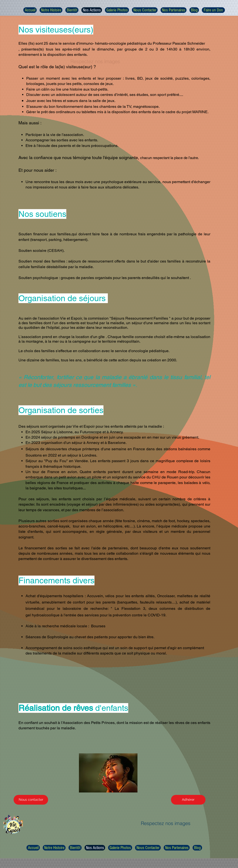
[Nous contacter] (31, 800)
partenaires (118, 548)
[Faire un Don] (213, 10)
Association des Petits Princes (89, 723)
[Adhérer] (188, 800)
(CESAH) (55, 251)
